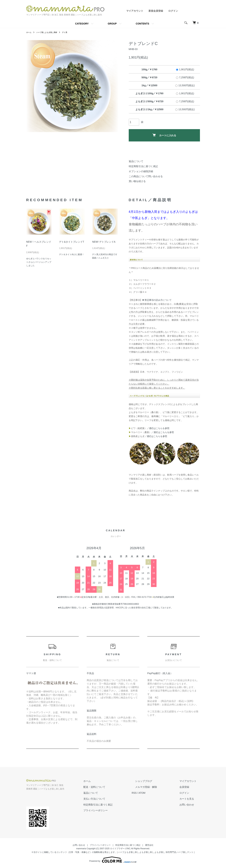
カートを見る (190, 799)
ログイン (173, 11)
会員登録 (188, 787)
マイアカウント (135, 11)
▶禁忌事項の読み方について (157, 300)
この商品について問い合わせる (146, 176)
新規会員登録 (156, 11)
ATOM (156, 793)
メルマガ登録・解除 (156, 787)
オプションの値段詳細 (141, 171)
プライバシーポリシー (113, 810)
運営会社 (149, 845)
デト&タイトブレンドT (72, 242)
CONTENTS (143, 24)
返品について (136, 161)
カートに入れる (164, 135)
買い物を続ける (137, 181)
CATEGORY (82, 24)
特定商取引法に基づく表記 (143, 166)
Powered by (113, 860)
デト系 (70, 32)
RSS (148, 793)
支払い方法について (112, 799)
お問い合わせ (190, 804)
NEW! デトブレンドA (104, 242)
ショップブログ (154, 781)
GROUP (112, 24)
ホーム (29, 32)
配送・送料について (112, 787)
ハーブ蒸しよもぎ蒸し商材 (50, 32)
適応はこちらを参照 (159, 428)
